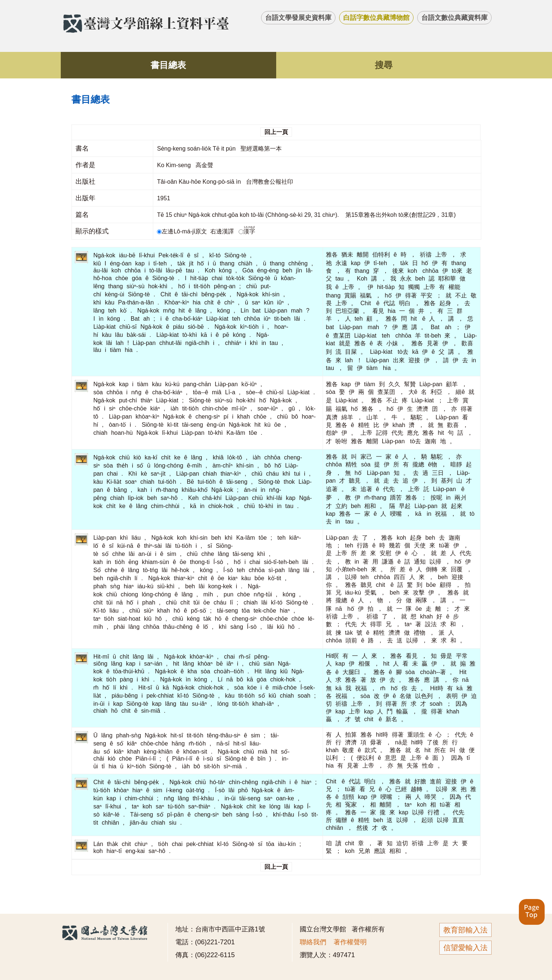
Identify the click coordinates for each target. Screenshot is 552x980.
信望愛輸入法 (465, 948)
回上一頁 (276, 132)
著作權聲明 (350, 942)
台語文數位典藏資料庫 (454, 18)
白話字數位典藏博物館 (376, 18)
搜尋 (384, 65)
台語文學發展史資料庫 (298, 18)
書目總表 (168, 65)
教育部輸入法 (465, 930)
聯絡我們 (313, 942)
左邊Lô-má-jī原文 (183, 231)
